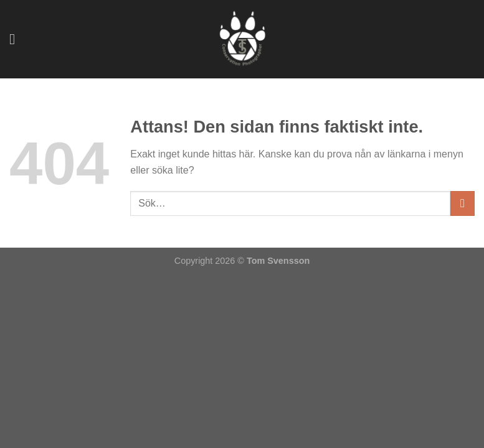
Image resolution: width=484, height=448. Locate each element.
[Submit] (463, 203)
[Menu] (17, 39)
